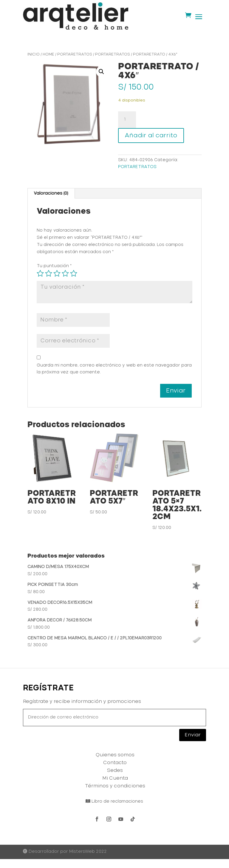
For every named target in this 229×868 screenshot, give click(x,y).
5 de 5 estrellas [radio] (74, 273)
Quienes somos (115, 755)
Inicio (34, 54)
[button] (101, 72)
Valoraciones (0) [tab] (51, 193)
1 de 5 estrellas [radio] (40, 273)
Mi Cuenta (115, 778)
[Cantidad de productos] (127, 120)
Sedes (115, 770)
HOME (48, 54)
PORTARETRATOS (75, 54)
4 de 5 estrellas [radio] (65, 273)
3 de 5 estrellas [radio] (57, 273)
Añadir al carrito (151, 136)
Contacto (115, 763)
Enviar (193, 735)
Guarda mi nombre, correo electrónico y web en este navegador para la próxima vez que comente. (114, 369)
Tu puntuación (54, 266)
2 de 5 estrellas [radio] (49, 273)
